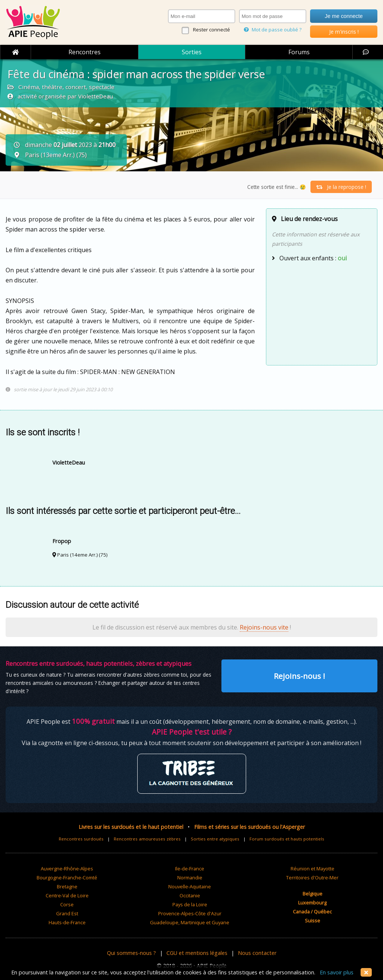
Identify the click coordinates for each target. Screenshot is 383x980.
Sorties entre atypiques (215, 839)
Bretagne (67, 886)
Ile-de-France (190, 869)
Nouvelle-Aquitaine (190, 886)
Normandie (190, 878)
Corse (67, 904)
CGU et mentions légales (197, 953)
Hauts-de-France (67, 922)
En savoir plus (337, 972)
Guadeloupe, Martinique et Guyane (190, 922)
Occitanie (190, 895)
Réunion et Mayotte (312, 869)
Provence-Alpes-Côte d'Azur (190, 913)
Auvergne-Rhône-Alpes (67, 869)
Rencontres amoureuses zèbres (147, 839)
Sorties (192, 52)
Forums (299, 52)
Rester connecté (212, 30)
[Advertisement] (322, 313)
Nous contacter (257, 953)
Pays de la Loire (190, 904)
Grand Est (67, 913)
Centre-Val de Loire (67, 895)
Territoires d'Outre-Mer (312, 878)
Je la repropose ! (341, 187)
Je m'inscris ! (344, 32)
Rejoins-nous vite (264, 627)
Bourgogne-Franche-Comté (67, 878)
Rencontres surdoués (81, 839)
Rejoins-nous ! (299, 676)
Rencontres (85, 52)
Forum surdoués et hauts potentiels (287, 839)
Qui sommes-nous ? (131, 953)
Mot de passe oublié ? (273, 30)
